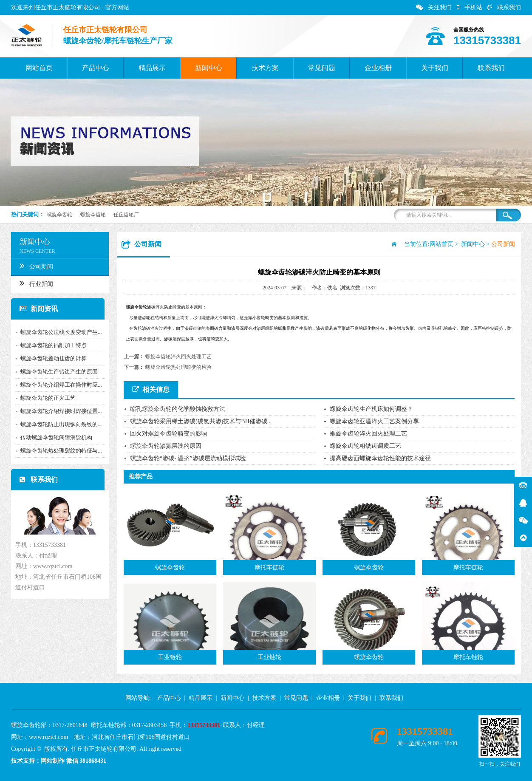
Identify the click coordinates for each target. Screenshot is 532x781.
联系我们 (504, 7)
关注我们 (434, 7)
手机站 (470, 7)
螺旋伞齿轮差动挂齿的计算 (51, 358)
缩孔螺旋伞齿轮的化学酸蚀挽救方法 (178, 409)
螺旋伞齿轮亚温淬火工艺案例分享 (374, 421)
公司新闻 (34, 266)
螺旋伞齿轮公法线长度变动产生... (59, 332)
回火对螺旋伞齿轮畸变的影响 (169, 434)
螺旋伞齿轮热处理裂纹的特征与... (59, 451)
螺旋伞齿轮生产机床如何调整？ (371, 409)
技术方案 (265, 68)
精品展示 (152, 68)
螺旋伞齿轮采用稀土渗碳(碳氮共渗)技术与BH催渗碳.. (200, 421)
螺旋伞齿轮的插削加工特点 (51, 345)
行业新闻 (34, 283)
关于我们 (435, 68)
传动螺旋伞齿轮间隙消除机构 (54, 437)
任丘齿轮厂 (126, 215)
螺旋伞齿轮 (59, 215)
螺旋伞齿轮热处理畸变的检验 (178, 367)
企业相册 (378, 68)
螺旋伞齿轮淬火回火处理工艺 (178, 357)
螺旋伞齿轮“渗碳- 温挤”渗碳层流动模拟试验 (188, 458)
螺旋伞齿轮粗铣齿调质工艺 (365, 446)
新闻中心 (209, 68)
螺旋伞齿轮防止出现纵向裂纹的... (59, 424)
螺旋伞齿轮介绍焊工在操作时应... (59, 385)
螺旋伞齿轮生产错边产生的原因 (57, 372)
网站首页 (39, 68)
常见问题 (322, 68)
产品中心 (96, 68)
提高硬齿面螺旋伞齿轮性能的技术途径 (380, 458)
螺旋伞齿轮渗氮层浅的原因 (166, 446)
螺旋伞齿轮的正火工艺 (46, 398)
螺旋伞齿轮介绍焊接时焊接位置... (59, 411)
